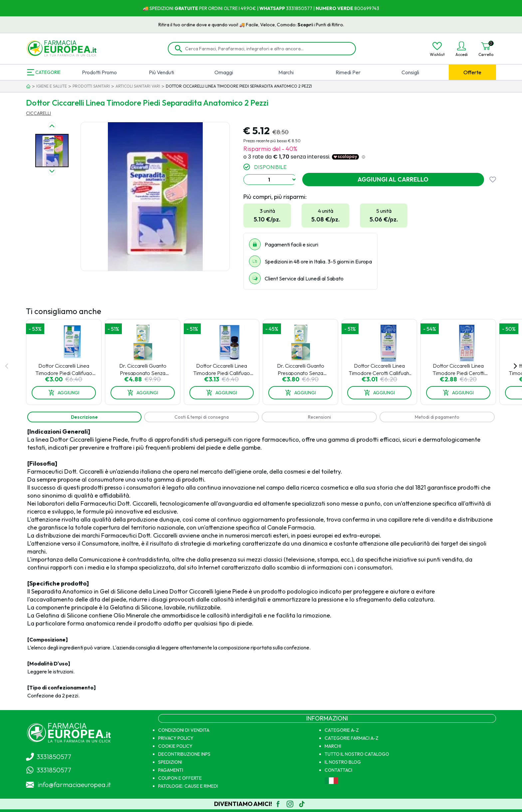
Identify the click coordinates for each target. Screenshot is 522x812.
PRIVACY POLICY (176, 738)
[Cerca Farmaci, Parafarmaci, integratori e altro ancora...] (266, 49)
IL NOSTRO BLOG (343, 762)
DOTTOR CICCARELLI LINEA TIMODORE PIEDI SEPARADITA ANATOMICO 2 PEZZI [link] (239, 86)
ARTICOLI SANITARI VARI (138, 86)
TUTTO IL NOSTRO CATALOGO (357, 754)
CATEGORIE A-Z (342, 730)
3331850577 (299, 8)
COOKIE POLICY (175, 746)
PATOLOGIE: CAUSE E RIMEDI (188, 786)
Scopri (316, 25)
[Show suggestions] (294, 180)
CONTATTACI (338, 770)
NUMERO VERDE (334, 8)
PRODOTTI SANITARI (91, 86)
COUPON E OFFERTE (180, 778)
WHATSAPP (272, 8)
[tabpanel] (261, 564)
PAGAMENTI (171, 770)
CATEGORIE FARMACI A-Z (352, 738)
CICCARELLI (38, 113)
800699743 (366, 8)
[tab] (84, 417)
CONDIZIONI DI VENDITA (184, 730)
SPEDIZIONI (170, 762)
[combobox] (270, 180)
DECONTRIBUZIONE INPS (184, 754)
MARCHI (333, 746)
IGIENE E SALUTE (52, 86)
